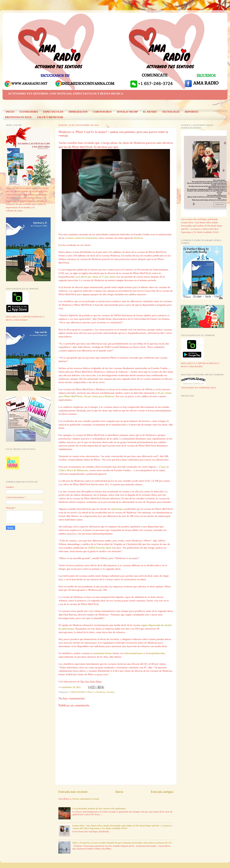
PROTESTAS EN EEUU (18, 117)
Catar (163, 467)
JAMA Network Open (100, 548)
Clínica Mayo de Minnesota (73, 470)
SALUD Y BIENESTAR (50, 117)
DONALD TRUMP (127, 112)
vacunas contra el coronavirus (81, 238)
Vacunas (110, 692)
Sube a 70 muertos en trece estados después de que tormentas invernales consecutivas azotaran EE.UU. (122, 843)
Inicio (119, 792)
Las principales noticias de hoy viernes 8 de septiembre (99, 808)
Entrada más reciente (73, 792)
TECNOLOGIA (171, 112)
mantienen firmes (103, 653)
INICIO (10, 112)
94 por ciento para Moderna (99, 396)
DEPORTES (192, 112)
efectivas (138, 238)
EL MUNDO (150, 112)
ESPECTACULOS (53, 112)
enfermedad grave (134, 653)
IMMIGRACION (78, 112)
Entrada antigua (162, 792)
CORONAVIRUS (102, 112)
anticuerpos (117, 509)
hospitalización (157, 653)
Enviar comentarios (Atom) (86, 799)
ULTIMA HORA (29, 112)
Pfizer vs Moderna (96, 692)
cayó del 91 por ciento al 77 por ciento (95, 277)
